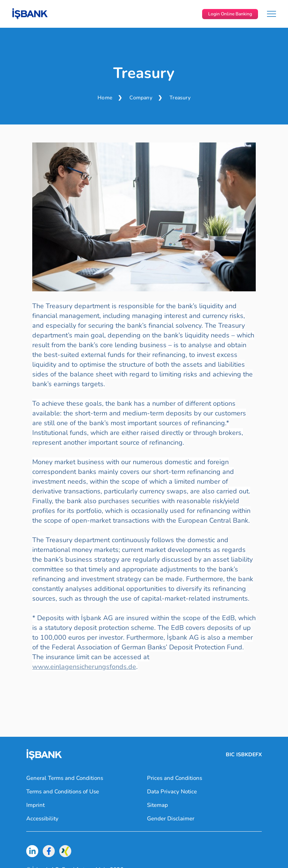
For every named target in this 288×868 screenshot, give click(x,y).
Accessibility (42, 819)
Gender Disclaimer (171, 819)
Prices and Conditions (175, 778)
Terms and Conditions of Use (63, 792)
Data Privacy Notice (172, 792)
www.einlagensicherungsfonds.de (84, 667)
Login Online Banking (230, 14)
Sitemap (157, 805)
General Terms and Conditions (65, 778)
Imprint (35, 805)
